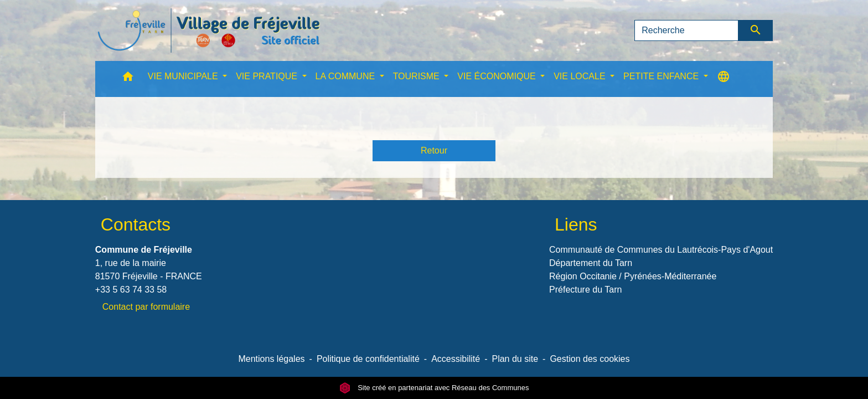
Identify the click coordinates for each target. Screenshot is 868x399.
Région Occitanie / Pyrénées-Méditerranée (633, 276)
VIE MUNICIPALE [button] (184, 76)
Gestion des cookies (590, 359)
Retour (434, 150)
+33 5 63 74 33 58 (131, 290)
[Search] (686, 30)
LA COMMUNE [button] (347, 76)
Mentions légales (271, 359)
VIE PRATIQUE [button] (268, 76)
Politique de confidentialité (368, 359)
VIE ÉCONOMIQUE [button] (498, 76)
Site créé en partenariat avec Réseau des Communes (434, 388)
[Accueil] (209, 30)
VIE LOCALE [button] (581, 76)
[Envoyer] (756, 30)
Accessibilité (456, 359)
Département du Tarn (591, 263)
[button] (128, 79)
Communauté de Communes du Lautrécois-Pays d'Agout (661, 250)
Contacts (136, 224)
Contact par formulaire (146, 307)
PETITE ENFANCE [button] (662, 76)
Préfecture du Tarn (585, 290)
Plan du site (515, 359)
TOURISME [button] (418, 76)
